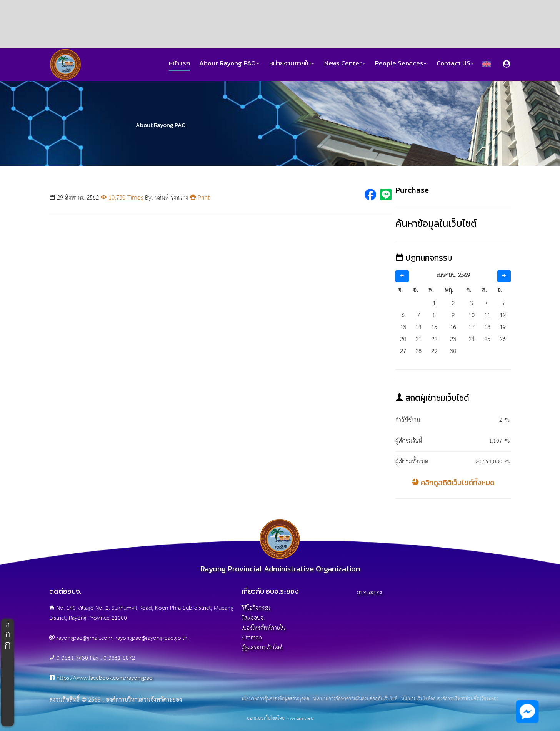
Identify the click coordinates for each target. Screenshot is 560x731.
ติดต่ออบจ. (253, 618)
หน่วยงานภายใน (292, 63)
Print (200, 198)
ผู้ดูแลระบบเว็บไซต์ (262, 648)
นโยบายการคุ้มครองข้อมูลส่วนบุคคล (275, 699)
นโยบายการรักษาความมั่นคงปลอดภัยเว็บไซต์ (355, 699)
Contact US (456, 63)
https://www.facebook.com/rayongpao (105, 678)
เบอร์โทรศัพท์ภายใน (263, 628)
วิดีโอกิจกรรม (256, 608)
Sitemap (252, 638)
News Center (345, 63)
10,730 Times (122, 198)
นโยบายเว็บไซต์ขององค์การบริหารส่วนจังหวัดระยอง (450, 699)
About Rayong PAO (230, 63)
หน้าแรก (179, 63)
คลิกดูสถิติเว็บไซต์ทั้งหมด (453, 482)
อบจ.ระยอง (369, 593)
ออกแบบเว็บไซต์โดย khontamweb (280, 719)
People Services (401, 63)
